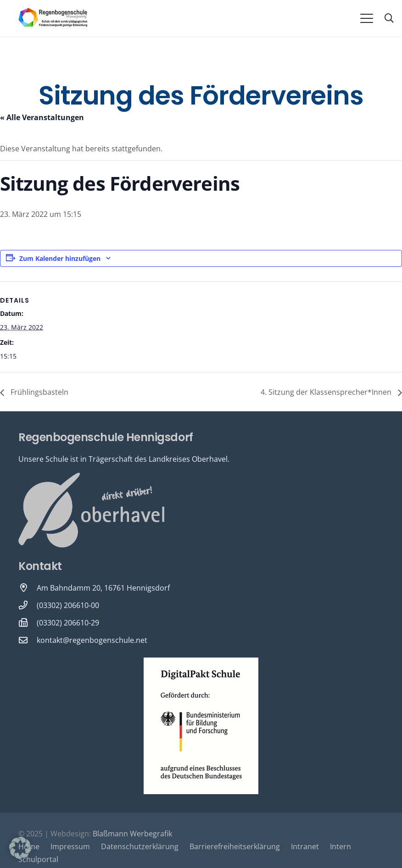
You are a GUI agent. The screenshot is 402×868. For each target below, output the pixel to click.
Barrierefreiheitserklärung (235, 846)
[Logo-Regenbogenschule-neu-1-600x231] (53, 18)
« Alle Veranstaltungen (42, 117)
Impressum (70, 846)
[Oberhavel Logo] (91, 510)
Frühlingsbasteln (39, 392)
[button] (367, 18)
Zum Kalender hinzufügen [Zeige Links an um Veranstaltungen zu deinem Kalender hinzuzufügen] (60, 258)
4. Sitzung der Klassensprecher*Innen (327, 392)
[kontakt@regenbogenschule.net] (28, 640)
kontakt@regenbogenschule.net (92, 640)
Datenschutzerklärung (140, 846)
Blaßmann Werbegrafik (132, 834)
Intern (341, 846)
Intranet (305, 846)
